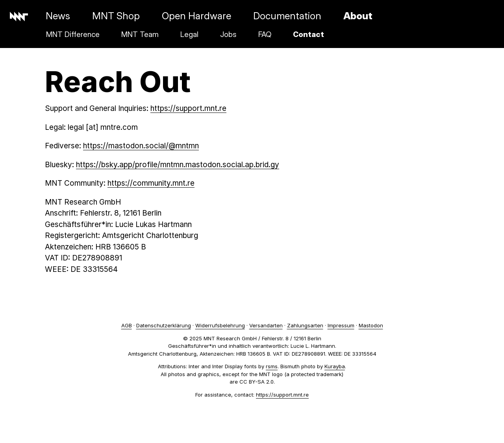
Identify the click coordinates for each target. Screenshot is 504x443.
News (58, 16)
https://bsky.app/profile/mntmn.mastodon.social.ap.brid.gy (178, 165)
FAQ (265, 34)
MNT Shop (116, 16)
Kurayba (335, 366)
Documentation (287, 16)
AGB (127, 325)
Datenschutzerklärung (164, 325)
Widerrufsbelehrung (220, 325)
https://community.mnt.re (151, 183)
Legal (189, 34)
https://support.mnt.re (188, 108)
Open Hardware (196, 16)
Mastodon (371, 325)
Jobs (228, 34)
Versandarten (266, 325)
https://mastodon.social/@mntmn (141, 146)
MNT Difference (73, 34)
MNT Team (140, 34)
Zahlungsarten (305, 325)
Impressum (341, 325)
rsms (272, 366)
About (358, 16)
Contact (309, 34)
